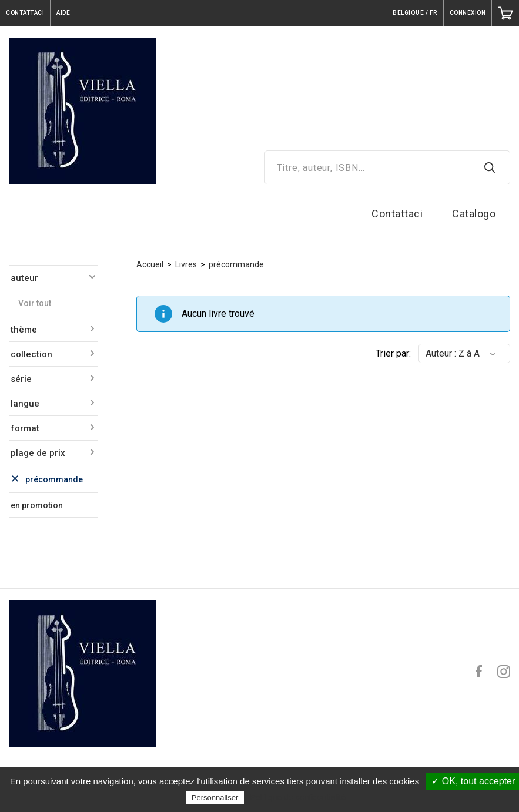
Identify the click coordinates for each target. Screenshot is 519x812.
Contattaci (397, 214)
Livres (186, 264)
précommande (236, 264)
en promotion (37, 505)
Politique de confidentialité (298, 797)
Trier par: (393, 353)
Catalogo (474, 214)
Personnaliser (215, 798)
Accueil (150, 264)
